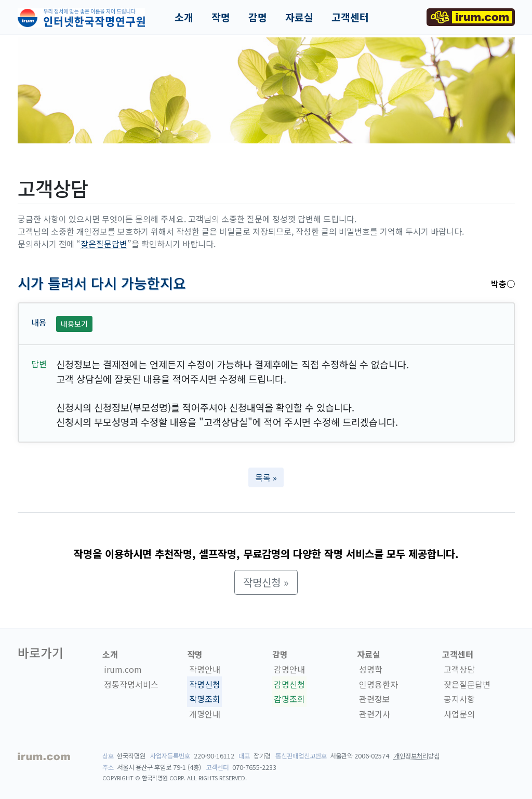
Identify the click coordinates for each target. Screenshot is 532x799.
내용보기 (74, 324)
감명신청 (289, 684)
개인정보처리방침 (417, 756)
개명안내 (205, 714)
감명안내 (289, 669)
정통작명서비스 (131, 684)
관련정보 (375, 699)
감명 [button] (258, 17)
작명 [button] (221, 17)
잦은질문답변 (104, 244)
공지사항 (459, 699)
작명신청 (205, 684)
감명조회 (289, 699)
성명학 (371, 669)
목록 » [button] (266, 477)
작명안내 (205, 669)
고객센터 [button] (350, 17)
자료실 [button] (299, 17)
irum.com (123, 669)
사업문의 (459, 714)
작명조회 (205, 699)
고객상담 (459, 669)
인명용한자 (378, 684)
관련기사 (375, 714)
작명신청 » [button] (266, 582)
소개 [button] (184, 17)
